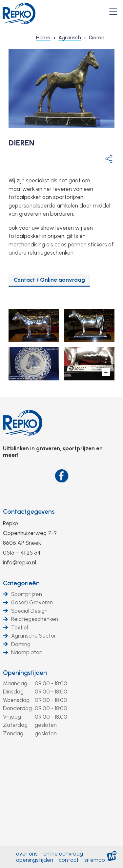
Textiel (20, 627)
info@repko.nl (20, 562)
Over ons (27, 854)
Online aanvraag (63, 854)
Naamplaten (27, 652)
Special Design (29, 611)
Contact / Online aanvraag (49, 280)
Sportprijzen (27, 594)
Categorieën (21, 583)
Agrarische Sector (34, 636)
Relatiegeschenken (35, 619)
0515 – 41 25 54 (22, 553)
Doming (21, 644)
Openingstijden (25, 673)
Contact (69, 860)
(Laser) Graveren (32, 602)
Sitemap (95, 860)
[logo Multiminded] (112, 857)
